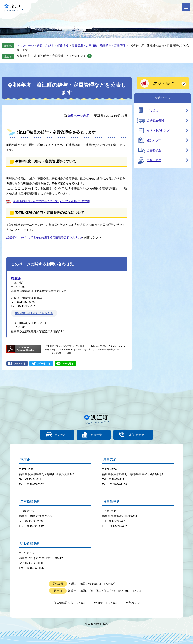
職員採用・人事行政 (84, 46)
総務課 (16, 278)
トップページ (25, 46)
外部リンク (133, 603)
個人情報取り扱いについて (71, 603)
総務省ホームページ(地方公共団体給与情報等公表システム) (44, 237)
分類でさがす (45, 46)
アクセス (60, 435)
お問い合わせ (136, 435)
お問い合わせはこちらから (36, 313)
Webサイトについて (107, 603)
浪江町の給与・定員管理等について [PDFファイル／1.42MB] (51, 201)
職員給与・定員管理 (113, 46)
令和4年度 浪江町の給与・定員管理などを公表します (51, 56)
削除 (89, 56)
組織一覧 (96, 435)
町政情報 (63, 46)
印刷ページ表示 (79, 116)
